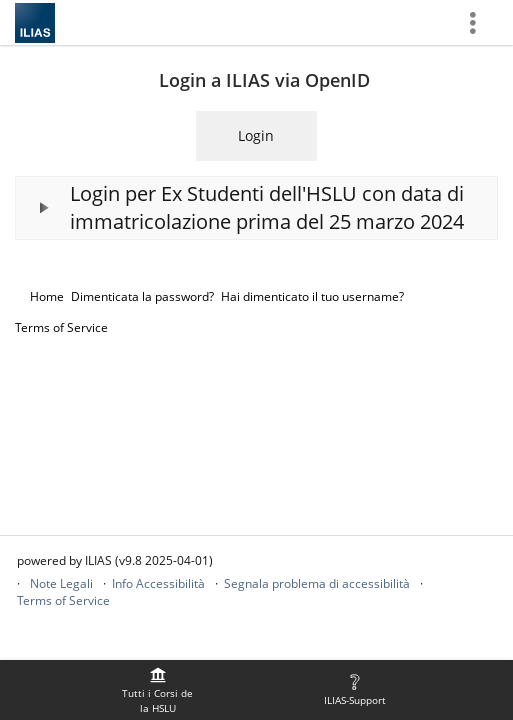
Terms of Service (61, 327)
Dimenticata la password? (142, 296)
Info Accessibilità (158, 583)
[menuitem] (158, 690)
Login (256, 135)
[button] (256, 208)
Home (47, 296)
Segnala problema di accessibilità (317, 583)
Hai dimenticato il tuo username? (312, 296)
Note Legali (61, 583)
